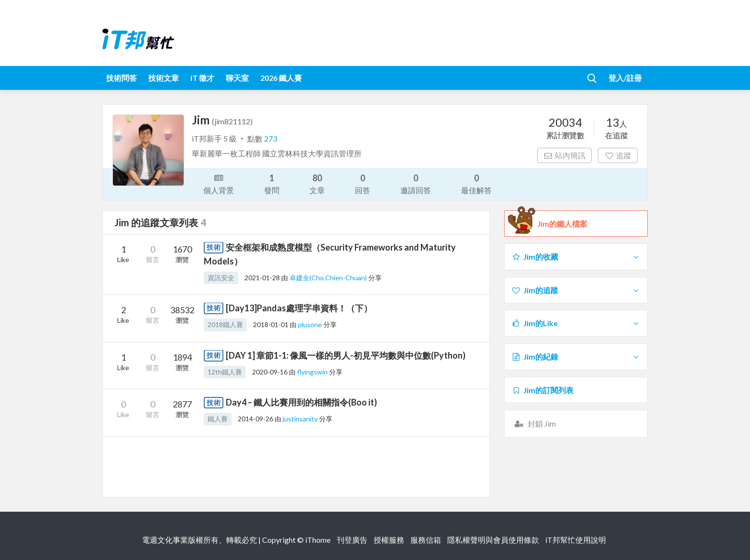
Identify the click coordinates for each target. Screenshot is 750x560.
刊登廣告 (352, 540)
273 (270, 138)
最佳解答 (476, 183)
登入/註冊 (625, 78)
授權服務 (389, 540)
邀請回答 (416, 183)
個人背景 (219, 183)
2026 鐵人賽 (281, 78)
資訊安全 (221, 278)
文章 (317, 183)
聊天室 (237, 78)
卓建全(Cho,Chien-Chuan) (329, 278)
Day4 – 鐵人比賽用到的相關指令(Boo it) (301, 402)
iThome (318, 540)
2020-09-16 (270, 372)
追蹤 (618, 155)
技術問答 (121, 78)
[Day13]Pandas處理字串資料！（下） (299, 308)
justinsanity (301, 419)
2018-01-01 (271, 324)
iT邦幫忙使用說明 (576, 540)
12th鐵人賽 (225, 372)
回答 (363, 183)
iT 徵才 (202, 78)
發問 (272, 183)
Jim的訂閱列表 (542, 390)
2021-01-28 (262, 278)
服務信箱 (426, 540)
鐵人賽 (218, 419)
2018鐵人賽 (225, 324)
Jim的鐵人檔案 (562, 224)
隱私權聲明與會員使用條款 (493, 540)
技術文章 (164, 78)
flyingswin (313, 372)
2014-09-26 (255, 419)
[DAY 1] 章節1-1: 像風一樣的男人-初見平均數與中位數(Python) (346, 355)
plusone (311, 324)
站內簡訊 (565, 155)
